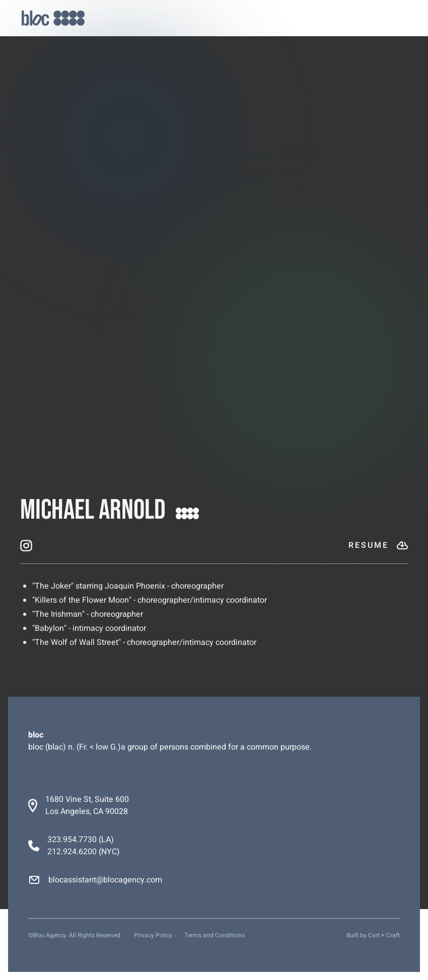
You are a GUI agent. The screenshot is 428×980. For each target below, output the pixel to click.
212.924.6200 (72, 852)
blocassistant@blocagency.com (105, 880)
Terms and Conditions (215, 935)
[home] (53, 18)
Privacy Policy (153, 935)
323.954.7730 (72, 840)
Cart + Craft (384, 935)
